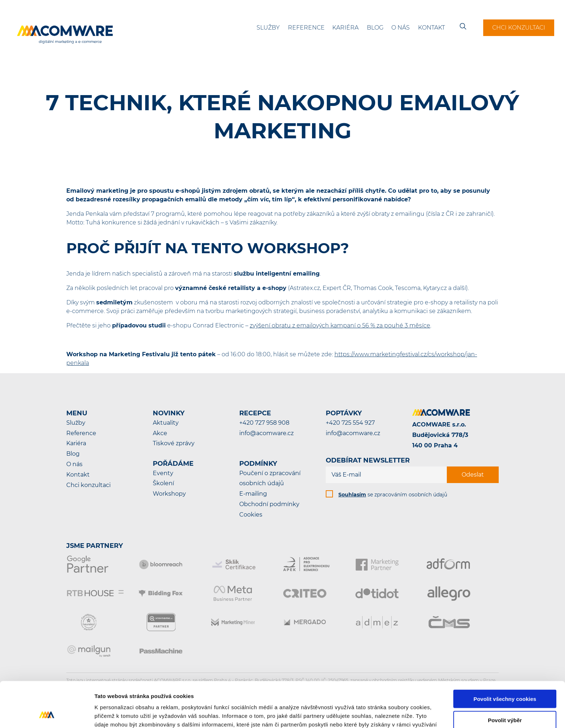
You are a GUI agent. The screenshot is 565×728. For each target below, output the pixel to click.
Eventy (163, 473)
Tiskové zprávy (174, 443)
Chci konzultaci (519, 28)
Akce (160, 433)
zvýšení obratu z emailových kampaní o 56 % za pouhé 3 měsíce (340, 325)
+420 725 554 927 (350, 423)
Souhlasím (352, 495)
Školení (163, 483)
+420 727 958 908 (264, 423)
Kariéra (345, 28)
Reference (306, 28)
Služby (268, 28)
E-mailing (253, 494)
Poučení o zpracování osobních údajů (270, 478)
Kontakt (431, 28)
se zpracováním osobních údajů (393, 495)
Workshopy (169, 494)
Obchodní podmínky (269, 504)
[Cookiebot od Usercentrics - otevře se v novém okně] (47, 714)
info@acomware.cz (266, 433)
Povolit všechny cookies (505, 656)
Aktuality (166, 423)
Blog (375, 28)
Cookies (251, 515)
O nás (401, 28)
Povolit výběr (505, 677)
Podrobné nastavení (387, 714)
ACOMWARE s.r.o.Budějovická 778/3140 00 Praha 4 (440, 435)
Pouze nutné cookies (505, 699)
